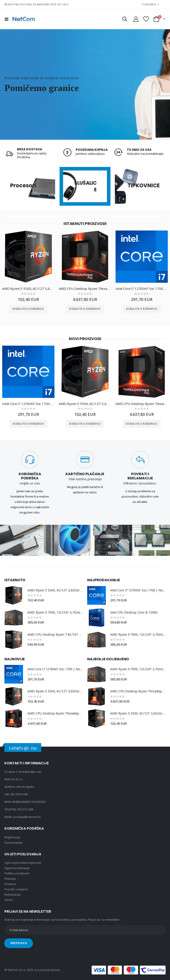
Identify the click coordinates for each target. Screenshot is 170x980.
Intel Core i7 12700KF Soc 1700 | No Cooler (142, 289)
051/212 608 (25, 810)
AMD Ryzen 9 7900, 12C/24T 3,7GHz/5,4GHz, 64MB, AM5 (55, 612)
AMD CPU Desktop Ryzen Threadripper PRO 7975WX (85, 289)
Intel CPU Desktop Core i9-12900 (134, 612)
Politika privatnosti (17, 873)
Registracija (12, 837)
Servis (9, 900)
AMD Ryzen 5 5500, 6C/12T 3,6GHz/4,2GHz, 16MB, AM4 (28, 289)
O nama (10, 772)
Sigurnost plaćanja (17, 868)
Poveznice (149, 4)
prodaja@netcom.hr (27, 817)
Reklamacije (13, 895)
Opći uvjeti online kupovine (23, 863)
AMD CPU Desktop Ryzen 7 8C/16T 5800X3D (55, 634)
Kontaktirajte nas (30, 772)
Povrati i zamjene (16, 889)
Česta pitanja (13, 842)
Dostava (10, 884)
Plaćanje (10, 879)
